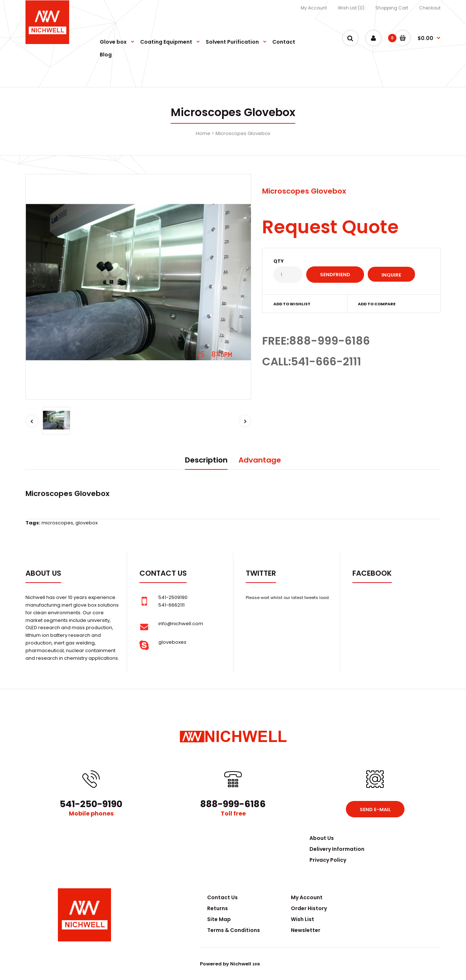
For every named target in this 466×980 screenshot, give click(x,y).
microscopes (57, 523)
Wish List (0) (351, 8)
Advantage (260, 460)
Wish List (303, 919)
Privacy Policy (328, 860)
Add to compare (377, 304)
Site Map (219, 919)
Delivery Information (337, 849)
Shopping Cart (392, 8)
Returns (218, 908)
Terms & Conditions (234, 930)
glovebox (86, 523)
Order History (309, 908)
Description (206, 460)
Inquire (391, 275)
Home (203, 133)
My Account (314, 8)
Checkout (430, 8)
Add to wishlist (292, 304)
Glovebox (92, 493)
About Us (322, 838)
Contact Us (222, 897)
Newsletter (306, 930)
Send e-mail (375, 810)
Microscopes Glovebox (243, 133)
